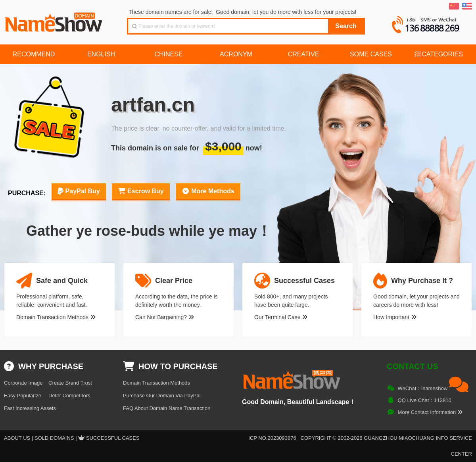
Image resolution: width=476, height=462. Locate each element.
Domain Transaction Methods (56, 317)
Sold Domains (54, 438)
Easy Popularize (23, 396)
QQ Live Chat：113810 (425, 400)
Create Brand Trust (70, 383)
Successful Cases (113, 438)
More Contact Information (430, 412)
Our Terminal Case (281, 317)
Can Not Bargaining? (165, 317)
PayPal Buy (79, 191)
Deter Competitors (69, 396)
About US (17, 438)
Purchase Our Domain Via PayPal (162, 396)
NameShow (54, 20)
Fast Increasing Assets (30, 408)
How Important (395, 317)
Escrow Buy (141, 191)
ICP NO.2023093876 (272, 438)
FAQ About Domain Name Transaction (167, 408)
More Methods (208, 191)
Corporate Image (23, 383)
